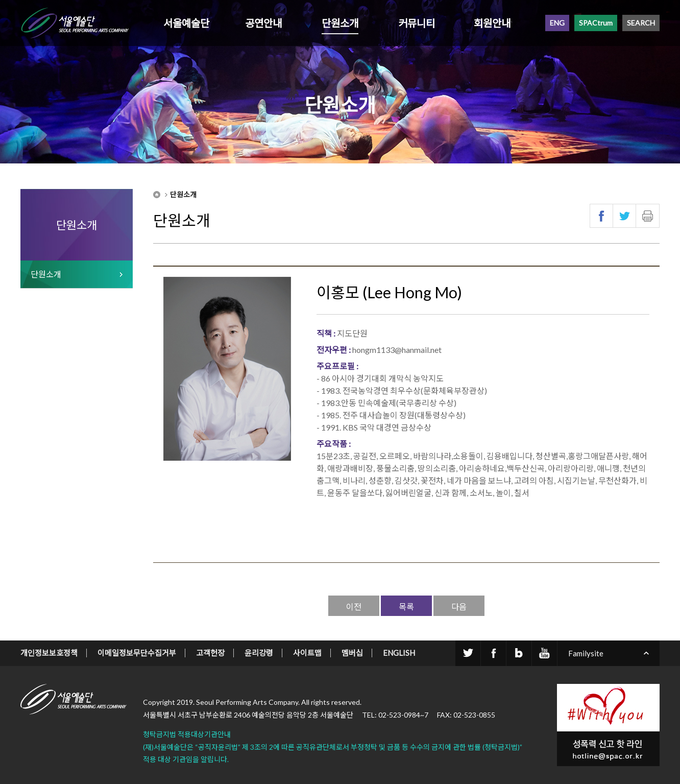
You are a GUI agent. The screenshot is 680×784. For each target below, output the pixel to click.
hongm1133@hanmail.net (397, 350)
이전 (354, 607)
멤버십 (352, 653)
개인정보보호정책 (49, 653)
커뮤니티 (417, 23)
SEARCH (641, 23)
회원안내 (492, 23)
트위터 (625, 216)
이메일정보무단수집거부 (137, 653)
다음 (459, 607)
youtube (544, 653)
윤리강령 (259, 653)
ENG (557, 23)
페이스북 (602, 216)
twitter (468, 653)
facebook (493, 653)
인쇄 (648, 216)
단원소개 (340, 23)
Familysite (586, 653)
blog (519, 653)
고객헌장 (210, 653)
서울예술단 (186, 23)
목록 (406, 607)
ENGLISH (399, 653)
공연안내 (263, 23)
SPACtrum (596, 23)
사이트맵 (307, 653)
